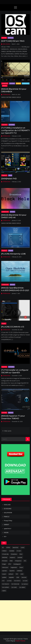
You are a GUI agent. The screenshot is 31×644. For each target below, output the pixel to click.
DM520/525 (5, 83)
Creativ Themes (20, 641)
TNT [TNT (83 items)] (17, 574)
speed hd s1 (8, 529)
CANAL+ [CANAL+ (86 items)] (4, 551)
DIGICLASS (7, 505)
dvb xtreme (6, 44)
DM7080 (12, 83)
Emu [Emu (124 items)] (21, 554)
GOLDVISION (8, 513)
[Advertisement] (15, 616)
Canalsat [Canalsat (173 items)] (12, 551)
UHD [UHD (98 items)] (22, 574)
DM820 (18, 83)
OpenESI (4, 367)
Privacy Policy (8, 521)
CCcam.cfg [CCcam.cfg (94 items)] (5, 554)
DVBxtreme (7, 94)
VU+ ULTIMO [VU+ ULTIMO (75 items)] (5, 587)
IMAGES (5, 86)
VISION (6, 533)
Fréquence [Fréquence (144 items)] (18, 561)
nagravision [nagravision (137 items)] (14, 567)
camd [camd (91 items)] (22, 547)
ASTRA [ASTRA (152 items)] (8, 547)
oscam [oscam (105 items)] (4, 574)
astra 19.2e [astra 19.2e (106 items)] (15, 547)
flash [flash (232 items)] (11, 561)
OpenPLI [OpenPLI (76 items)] (12, 571)
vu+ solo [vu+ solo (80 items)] (25, 581)
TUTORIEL (12, 125)
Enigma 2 (4, 175)
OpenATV (5, 125)
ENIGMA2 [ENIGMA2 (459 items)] (5, 557)
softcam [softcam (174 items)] (11, 574)
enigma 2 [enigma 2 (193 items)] (12, 557)
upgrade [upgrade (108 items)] (11, 577)
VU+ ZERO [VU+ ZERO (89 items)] (22, 587)
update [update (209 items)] (4, 577)
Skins (10, 175)
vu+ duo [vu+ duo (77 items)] (9, 581)
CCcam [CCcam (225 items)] (19, 551)
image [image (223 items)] (4, 564)
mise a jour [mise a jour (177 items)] (5, 567)
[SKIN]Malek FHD (9, 179)
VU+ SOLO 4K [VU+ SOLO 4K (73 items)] (15, 584)
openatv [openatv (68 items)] (5, 571)
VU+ (5, 537)
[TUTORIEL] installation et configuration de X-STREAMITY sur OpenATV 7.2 (15, 130)
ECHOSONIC (8, 509)
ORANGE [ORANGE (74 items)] (20, 571)
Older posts (8, 431)
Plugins (11, 251)
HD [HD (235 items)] (25, 561)
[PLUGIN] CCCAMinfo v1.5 (13, 327)
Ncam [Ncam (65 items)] (21, 567)
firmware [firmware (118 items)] (5, 561)
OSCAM (4, 38)
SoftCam (11, 38)
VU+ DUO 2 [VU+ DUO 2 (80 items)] (17, 581)
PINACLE (7, 517)
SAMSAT (7, 525)
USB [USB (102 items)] (18, 577)
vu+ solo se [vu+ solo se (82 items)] (25, 584)
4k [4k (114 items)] (3, 547)
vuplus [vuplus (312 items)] (4, 591)
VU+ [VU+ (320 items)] (3, 581)
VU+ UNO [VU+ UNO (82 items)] (14, 587)
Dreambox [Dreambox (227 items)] (14, 554)
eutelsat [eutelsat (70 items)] (20, 557)
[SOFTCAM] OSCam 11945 (13, 41)
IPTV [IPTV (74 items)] (10, 564)
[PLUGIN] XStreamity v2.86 (13, 254)
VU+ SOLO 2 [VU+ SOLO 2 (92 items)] (5, 584)
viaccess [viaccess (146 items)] (24, 577)
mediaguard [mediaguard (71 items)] (17, 564)
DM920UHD (26, 83)
